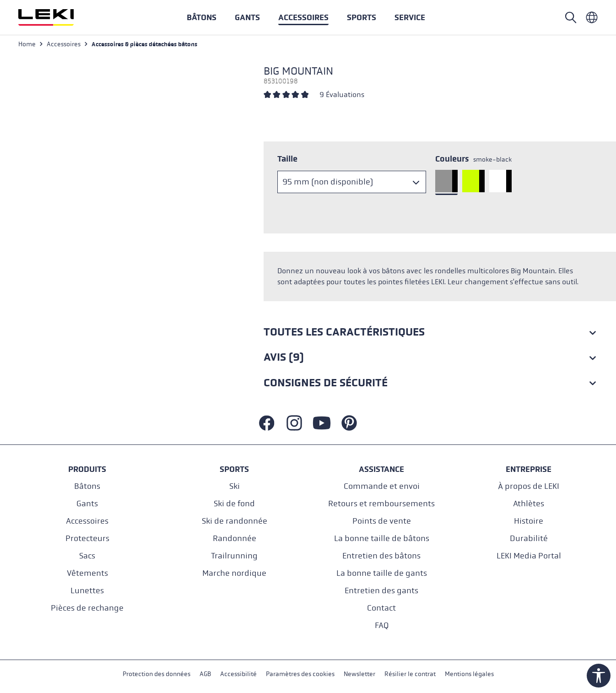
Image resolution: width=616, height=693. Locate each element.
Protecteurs (87, 539)
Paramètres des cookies (300, 674)
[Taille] (352, 182)
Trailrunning (234, 556)
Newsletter (359, 674)
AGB (205, 674)
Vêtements (87, 573)
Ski (235, 486)
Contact (381, 608)
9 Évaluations (342, 95)
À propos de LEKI (529, 486)
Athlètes (529, 504)
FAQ (382, 625)
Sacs (87, 556)
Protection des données (157, 674)
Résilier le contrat (410, 674)
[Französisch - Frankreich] (592, 17)
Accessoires (87, 521)
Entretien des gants (381, 591)
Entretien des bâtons (381, 556)
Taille (287, 159)
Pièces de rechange (87, 608)
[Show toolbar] (599, 676)
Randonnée (235, 539)
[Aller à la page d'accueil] (56, 17)
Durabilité (529, 539)
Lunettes (87, 591)
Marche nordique (234, 573)
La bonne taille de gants (382, 573)
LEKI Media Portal (529, 556)
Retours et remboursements (381, 504)
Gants (87, 504)
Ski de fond (234, 504)
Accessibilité (238, 674)
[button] (362, 17)
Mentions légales (469, 674)
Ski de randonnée (235, 521)
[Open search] (571, 17)
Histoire (529, 521)
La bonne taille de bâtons (382, 539)
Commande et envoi (382, 486)
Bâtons (87, 486)
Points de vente (382, 521)
